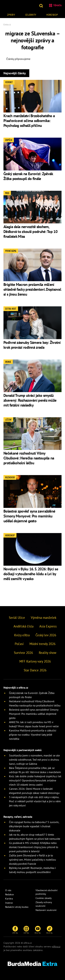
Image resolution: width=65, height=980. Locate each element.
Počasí (19, 644)
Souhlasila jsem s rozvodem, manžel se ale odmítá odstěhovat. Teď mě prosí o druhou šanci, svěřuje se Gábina (34, 760)
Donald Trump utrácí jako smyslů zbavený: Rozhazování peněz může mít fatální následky (30, 400)
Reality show (48, 653)
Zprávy (11, 15)
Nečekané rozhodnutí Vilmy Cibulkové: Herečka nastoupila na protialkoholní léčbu (29, 458)
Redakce (9, 894)
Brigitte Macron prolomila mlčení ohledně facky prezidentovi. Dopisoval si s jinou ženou (32, 289)
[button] (42, 5)
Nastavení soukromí (46, 910)
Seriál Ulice (17, 618)
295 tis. (15, 930)
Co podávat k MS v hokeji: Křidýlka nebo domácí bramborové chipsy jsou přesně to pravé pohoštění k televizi (34, 847)
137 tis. (26, 930)
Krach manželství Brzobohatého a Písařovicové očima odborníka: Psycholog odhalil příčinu (29, 121)
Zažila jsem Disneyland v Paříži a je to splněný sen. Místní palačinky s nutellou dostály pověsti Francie (32, 860)
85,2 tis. (38, 930)
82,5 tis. (50, 930)
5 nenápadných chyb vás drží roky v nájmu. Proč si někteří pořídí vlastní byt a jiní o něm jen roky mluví (35, 801)
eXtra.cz (56, 947)
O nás (8, 890)
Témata (55, 5)
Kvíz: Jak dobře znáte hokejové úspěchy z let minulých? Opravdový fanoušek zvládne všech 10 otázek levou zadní (35, 780)
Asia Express (48, 626)
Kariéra (9, 899)
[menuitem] (11, 14)
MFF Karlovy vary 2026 (35, 661)
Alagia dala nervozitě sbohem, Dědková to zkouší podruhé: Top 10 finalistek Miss (30, 232)
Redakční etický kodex (17, 907)
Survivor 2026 (23, 653)
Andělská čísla (23, 626)
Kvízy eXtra (22, 635)
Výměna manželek (44, 618)
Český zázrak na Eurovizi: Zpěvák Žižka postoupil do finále (28, 176)
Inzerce (9, 903)
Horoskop (52, 15)
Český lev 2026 (46, 635)
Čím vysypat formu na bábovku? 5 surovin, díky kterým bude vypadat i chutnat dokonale (34, 826)
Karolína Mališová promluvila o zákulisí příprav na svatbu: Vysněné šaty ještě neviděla (33, 735)
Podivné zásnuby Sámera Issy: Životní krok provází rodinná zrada (32, 345)
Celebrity (31, 15)
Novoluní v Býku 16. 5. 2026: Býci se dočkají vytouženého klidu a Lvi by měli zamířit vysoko (31, 574)
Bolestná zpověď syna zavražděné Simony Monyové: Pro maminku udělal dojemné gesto (29, 516)
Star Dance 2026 (35, 670)
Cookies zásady (44, 898)
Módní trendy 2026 (42, 644)
